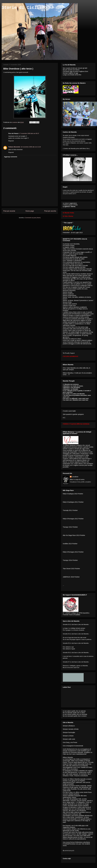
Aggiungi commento (11, 157)
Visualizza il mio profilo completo (80, 482)
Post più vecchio (50, 211)
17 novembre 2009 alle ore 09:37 (29, 133)
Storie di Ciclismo (24, 8)
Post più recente (9, 211)
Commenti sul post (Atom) (33, 218)
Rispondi (11, 141)
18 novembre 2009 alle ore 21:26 (31, 147)
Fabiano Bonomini (14, 147)
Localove (15, 122)
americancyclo (69, 851)
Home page (30, 211)
